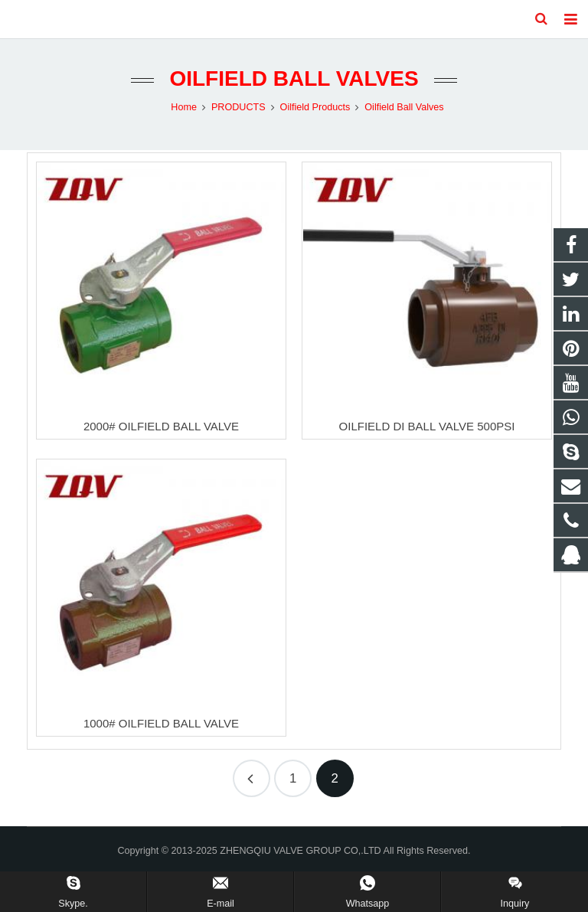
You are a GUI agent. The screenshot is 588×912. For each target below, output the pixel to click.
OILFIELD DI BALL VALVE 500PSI (427, 426)
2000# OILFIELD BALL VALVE (161, 426)
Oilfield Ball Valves (294, 78)
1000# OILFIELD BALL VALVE (161, 723)
